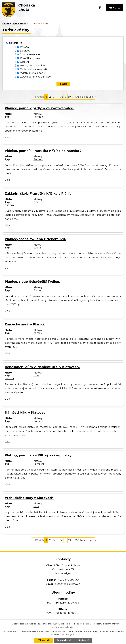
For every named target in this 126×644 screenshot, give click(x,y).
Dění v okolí (19, 24)
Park (36, 506)
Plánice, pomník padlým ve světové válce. (39, 108)
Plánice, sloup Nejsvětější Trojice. (32, 282)
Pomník (38, 117)
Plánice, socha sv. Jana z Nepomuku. (35, 239)
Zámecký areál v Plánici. (25, 324)
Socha (37, 248)
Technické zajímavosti (33, 69)
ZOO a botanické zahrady (35, 77)
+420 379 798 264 (69, 580)
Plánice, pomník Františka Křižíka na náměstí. (43, 151)
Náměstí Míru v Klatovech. (27, 412)
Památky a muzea (31, 58)
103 (77, 97)
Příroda (24, 47)
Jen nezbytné (64, 640)
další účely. (70, 627)
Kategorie (16, 43)
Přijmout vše (44, 640)
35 (62, 97)
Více (7, 137)
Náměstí (39, 421)
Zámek (38, 333)
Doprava (25, 51)
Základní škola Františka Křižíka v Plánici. (39, 193)
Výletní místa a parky (33, 73)
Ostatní (24, 62)
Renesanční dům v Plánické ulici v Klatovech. (42, 367)
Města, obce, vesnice (32, 66)
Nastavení (83, 640)
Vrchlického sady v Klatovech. (30, 498)
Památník (39, 464)
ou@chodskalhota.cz (67, 584)
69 (69, 97)
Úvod (6, 24)
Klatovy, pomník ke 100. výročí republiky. (38, 455)
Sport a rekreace (30, 54)
